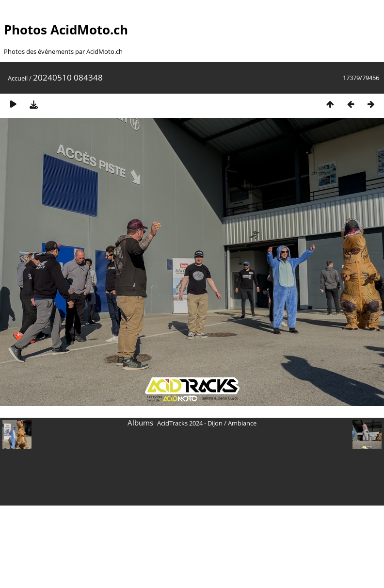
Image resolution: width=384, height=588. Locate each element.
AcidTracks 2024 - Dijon (190, 423)
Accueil (18, 78)
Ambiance (242, 423)
